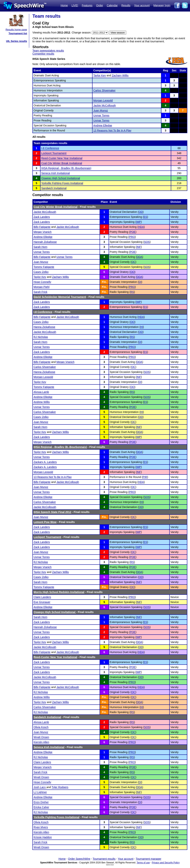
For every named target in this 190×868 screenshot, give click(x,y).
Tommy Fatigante (44, 267)
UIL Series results (17, 41)
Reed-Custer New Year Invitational (62, 158)
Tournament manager (148, 859)
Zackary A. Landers (45, 462)
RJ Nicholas (41, 337)
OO (132, 272)
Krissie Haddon (43, 837)
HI (142, 327)
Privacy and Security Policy (166, 863)
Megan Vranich (43, 232)
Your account (142, 5)
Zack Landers (42, 217)
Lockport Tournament (54, 153)
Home (64, 5)
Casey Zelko (41, 272)
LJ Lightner (40, 792)
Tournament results (104, 859)
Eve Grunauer (42, 602)
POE (133, 232)
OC (133, 262)
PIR (145, 477)
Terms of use (143, 863)
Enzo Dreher (41, 802)
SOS (147, 242)
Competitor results (43, 54)
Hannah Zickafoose (45, 242)
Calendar (112, 5)
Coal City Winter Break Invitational (62, 163)
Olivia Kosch (41, 727)
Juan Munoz (101, 110)
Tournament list (18, 33)
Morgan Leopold (103, 100)
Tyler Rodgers (60, 787)
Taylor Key (100, 75)
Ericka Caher (41, 807)
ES (145, 217)
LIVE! (75, 5)
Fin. (104, 282)
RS (132, 292)
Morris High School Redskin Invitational (59, 592)
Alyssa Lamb (41, 392)
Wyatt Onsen (41, 737)
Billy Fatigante (42, 227)
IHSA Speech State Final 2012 (52, 512)
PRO (132, 237)
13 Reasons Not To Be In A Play (112, 130)
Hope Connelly (42, 282)
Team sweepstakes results (48, 51)
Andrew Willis (42, 402)
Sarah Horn (40, 247)
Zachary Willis (120, 75)
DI (140, 282)
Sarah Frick (40, 292)
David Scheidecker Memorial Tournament (60, 297)
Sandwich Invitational (54, 188)
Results (126, 5)
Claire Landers (42, 597)
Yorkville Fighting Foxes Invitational (62, 183)
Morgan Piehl (42, 287)
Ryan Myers (41, 827)
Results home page (16, 30)
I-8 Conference (50, 148)
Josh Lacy (40, 787)
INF (139, 247)
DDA (140, 257)
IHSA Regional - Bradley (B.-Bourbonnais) (66, 168)
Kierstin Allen (41, 742)
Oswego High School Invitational (61, 178)
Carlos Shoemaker (104, 90)
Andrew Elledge (103, 125)
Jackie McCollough (105, 105)
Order (100, 5)
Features (87, 5)
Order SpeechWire (79, 859)
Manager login (162, 5)
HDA (141, 227)
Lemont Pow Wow (45, 522)
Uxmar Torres (101, 115)
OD (141, 212)
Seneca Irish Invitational (56, 173)
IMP (138, 222)
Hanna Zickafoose (44, 327)
